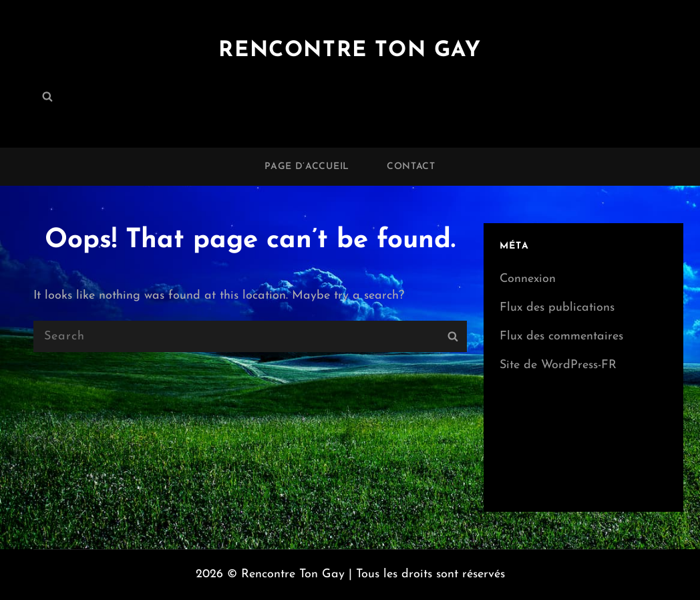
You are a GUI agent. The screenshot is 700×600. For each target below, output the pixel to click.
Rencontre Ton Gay (350, 51)
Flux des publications (557, 308)
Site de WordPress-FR (558, 365)
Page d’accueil (307, 167)
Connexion (528, 279)
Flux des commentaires (561, 336)
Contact (411, 167)
